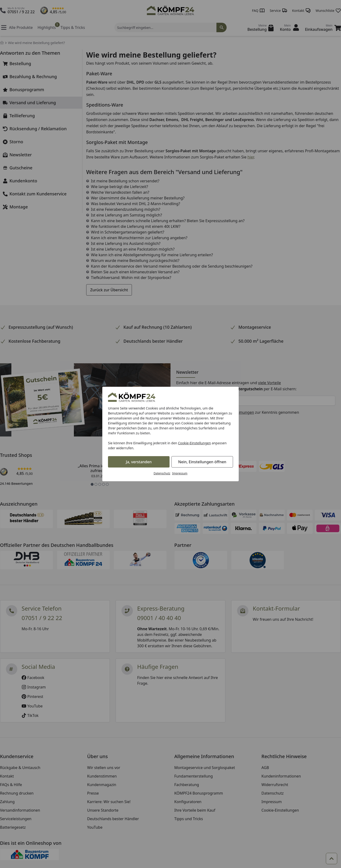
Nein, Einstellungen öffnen (202, 462)
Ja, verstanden (139, 462)
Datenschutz (162, 473)
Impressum (180, 473)
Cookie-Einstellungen (195, 443)
